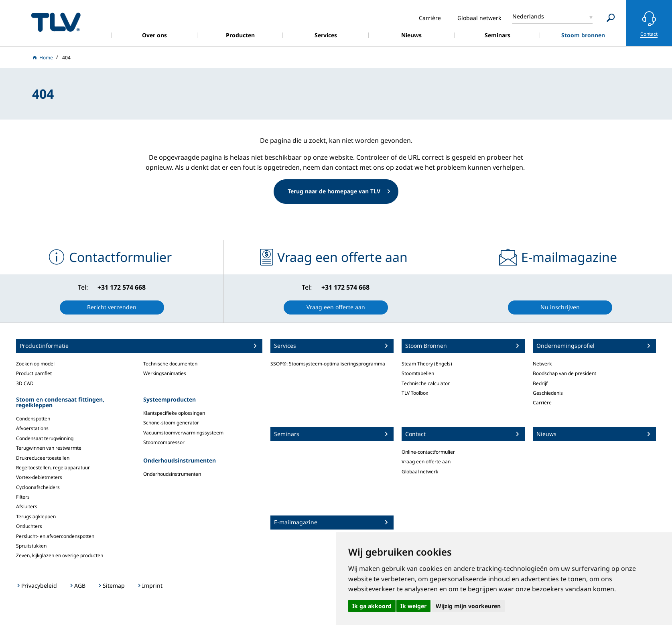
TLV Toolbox (415, 393)
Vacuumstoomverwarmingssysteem (183, 433)
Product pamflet (34, 373)
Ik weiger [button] (413, 606)
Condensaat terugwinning (45, 438)
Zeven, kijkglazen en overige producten (60, 555)
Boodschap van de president (564, 373)
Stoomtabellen (418, 373)
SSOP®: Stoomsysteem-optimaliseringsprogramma (328, 364)
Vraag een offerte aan (426, 462)
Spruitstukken (31, 546)
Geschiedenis (548, 393)
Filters (23, 497)
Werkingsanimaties (165, 373)
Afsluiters (27, 506)
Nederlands (528, 16)
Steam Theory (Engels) (427, 364)
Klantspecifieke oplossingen (174, 413)
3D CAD (25, 383)
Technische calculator (426, 383)
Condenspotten (33, 419)
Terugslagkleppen (36, 516)
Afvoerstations (32, 428)
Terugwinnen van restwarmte (49, 448)
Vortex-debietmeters (39, 477)
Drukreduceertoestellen (43, 458)
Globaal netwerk (420, 472)
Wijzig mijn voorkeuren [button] (468, 606)
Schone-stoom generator (171, 423)
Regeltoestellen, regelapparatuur (53, 468)
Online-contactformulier (428, 452)
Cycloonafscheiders (38, 487)
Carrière (542, 403)
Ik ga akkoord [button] (372, 606)
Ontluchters (29, 526)
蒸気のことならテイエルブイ (56, 22)
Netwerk (542, 364)
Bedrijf (540, 383)
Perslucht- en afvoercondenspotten (55, 536)
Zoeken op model (35, 364)
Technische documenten (170, 364)
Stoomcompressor (164, 442)
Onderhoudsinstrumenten (172, 474)
